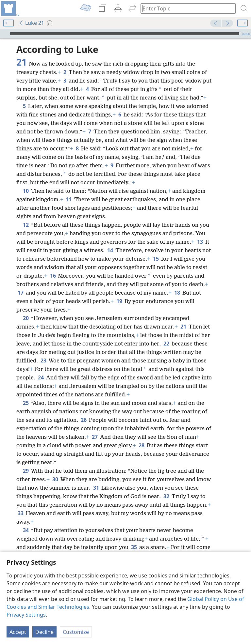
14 (110, 250)
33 (20, 513)
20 (26, 318)
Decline (44, 632)
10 (26, 191)
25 (26, 403)
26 (84, 420)
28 (141, 445)
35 (134, 547)
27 (95, 437)
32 (166, 496)
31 (96, 488)
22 (166, 344)
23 (43, 360)
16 (53, 276)
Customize (76, 632)
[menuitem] (10, 8)
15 (156, 259)
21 (183, 327)
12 (26, 225)
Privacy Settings (26, 615)
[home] (10, 8)
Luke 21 (31, 23)
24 (41, 377)
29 (26, 471)
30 (55, 479)
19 (119, 301)
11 (69, 199)
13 (200, 242)
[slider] (125, 34)
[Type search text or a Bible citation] (185, 8)
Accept (18, 632)
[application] (125, 34)
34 (26, 530)
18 (177, 293)
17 (20, 293)
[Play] (4, 34)
